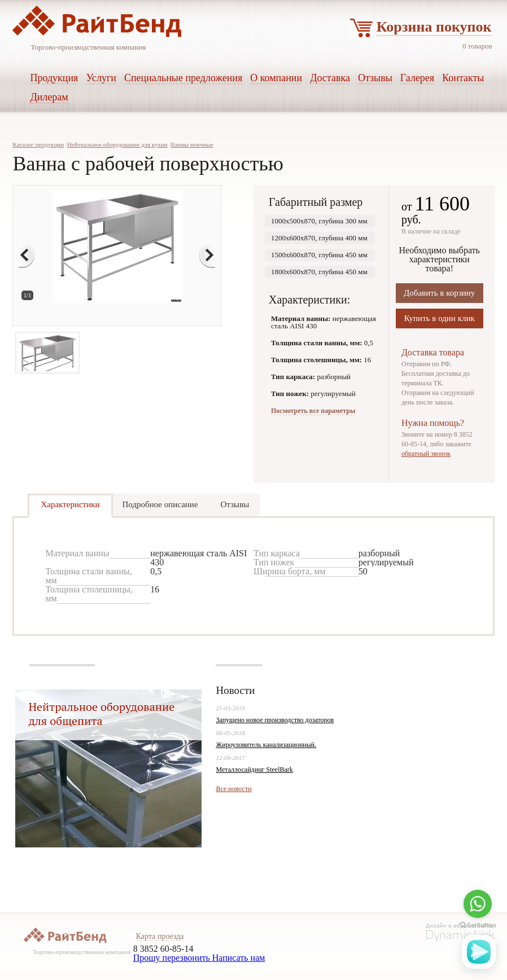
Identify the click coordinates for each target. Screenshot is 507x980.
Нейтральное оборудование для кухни (117, 144)
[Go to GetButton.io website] (478, 926)
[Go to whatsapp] (478, 904)
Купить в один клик (440, 318)
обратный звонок (426, 454)
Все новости (233, 789)
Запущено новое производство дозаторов (275, 720)
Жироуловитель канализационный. (266, 745)
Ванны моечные (192, 144)
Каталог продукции (38, 144)
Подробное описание (160, 504)
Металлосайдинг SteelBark (254, 770)
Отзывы (235, 504)
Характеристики (70, 504)
